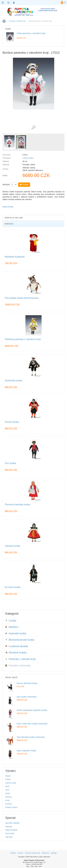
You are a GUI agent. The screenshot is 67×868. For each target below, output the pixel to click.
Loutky (11, 621)
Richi (7, 786)
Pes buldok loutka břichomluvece (22, 298)
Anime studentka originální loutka (32, 710)
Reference (45, 853)
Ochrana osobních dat (32, 853)
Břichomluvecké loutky (20, 640)
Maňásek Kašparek (15, 257)
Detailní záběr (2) (33, 128)
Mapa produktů (11, 830)
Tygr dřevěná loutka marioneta (31, 737)
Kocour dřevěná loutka (27, 683)
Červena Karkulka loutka (17, 505)
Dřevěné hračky (16, 653)
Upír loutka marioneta (27, 697)
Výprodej (9, 837)
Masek (8, 776)
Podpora (13, 853)
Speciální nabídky (12, 823)
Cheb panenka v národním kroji (31, 33)
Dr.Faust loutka (13, 587)
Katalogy (54, 853)
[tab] (33, 218)
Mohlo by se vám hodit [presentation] (14, 218)
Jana (7, 790)
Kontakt (20, 853)
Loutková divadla (17, 646)
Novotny (9, 797)
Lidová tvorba (28, 158)
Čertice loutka (12, 422)
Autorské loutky (16, 633)
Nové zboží (10, 833)
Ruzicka (9, 804)
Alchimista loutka (13, 381)
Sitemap (9, 826)
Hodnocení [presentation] (9, 224)
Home (4, 21)
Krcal (7, 800)
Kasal (8, 793)
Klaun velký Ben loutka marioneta (32, 724)
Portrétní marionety (18, 665)
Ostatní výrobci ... (12, 807)
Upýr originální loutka (26, 751)
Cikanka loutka (12, 546)
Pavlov (8, 779)
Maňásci (12, 627)
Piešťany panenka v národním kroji (23, 339)
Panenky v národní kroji (17, 21)
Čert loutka (10, 463)
